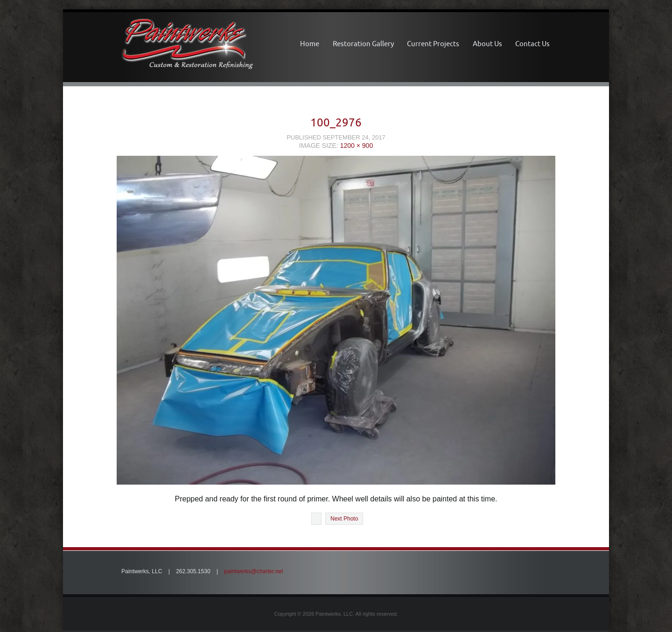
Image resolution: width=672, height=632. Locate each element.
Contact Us (532, 44)
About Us (487, 44)
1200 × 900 (357, 146)
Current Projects (433, 44)
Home (310, 44)
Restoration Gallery (363, 44)
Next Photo (344, 519)
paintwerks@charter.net (253, 571)
